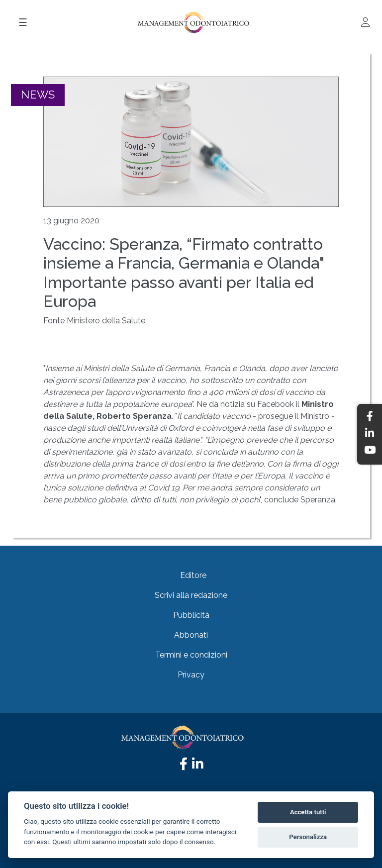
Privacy (191, 675)
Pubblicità (191, 615)
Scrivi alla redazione (191, 595)
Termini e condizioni (191, 655)
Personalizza (308, 837)
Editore (193, 575)
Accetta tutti (308, 812)
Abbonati (191, 635)
